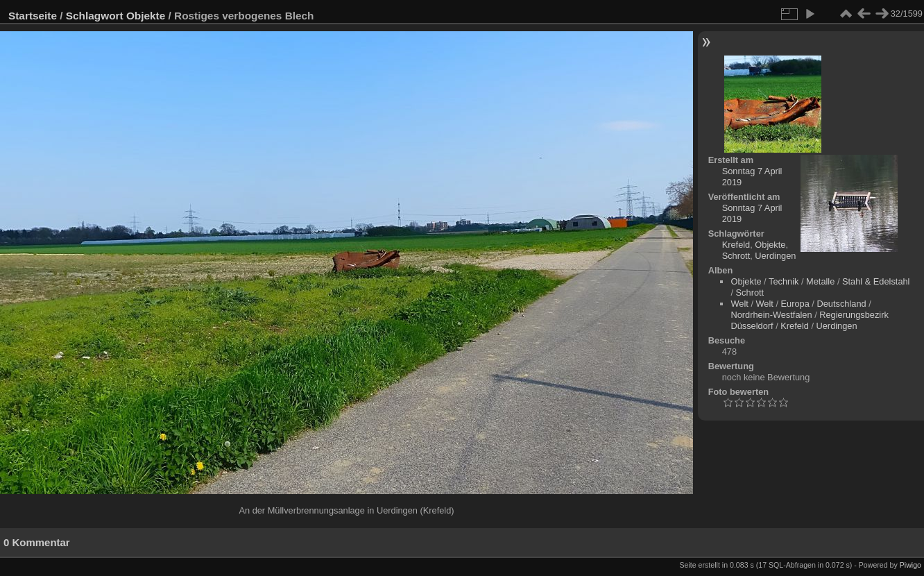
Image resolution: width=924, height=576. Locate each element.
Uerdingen (775, 256)
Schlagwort (95, 16)
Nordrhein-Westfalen (771, 315)
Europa (795, 304)
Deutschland (841, 304)
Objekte (146, 16)
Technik (784, 281)
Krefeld (736, 245)
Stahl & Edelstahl (876, 281)
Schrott (736, 256)
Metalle (820, 281)
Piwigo (910, 565)
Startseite (33, 16)
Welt (739, 304)
